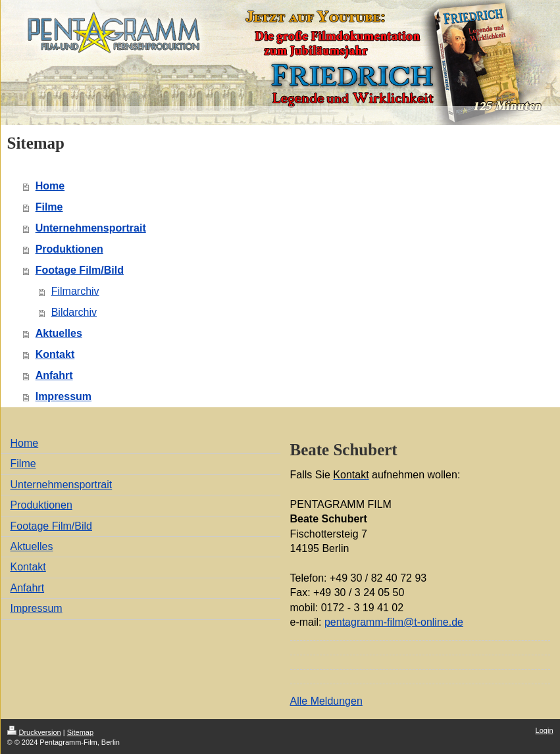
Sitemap (80, 732)
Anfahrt (54, 375)
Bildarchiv (74, 312)
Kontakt (55, 354)
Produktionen (69, 249)
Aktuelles (59, 333)
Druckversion (34, 732)
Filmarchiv (75, 291)
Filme (49, 207)
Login (545, 730)
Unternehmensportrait (91, 228)
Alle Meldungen (326, 701)
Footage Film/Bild (80, 270)
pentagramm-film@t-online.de (394, 622)
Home (50, 186)
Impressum (64, 396)
